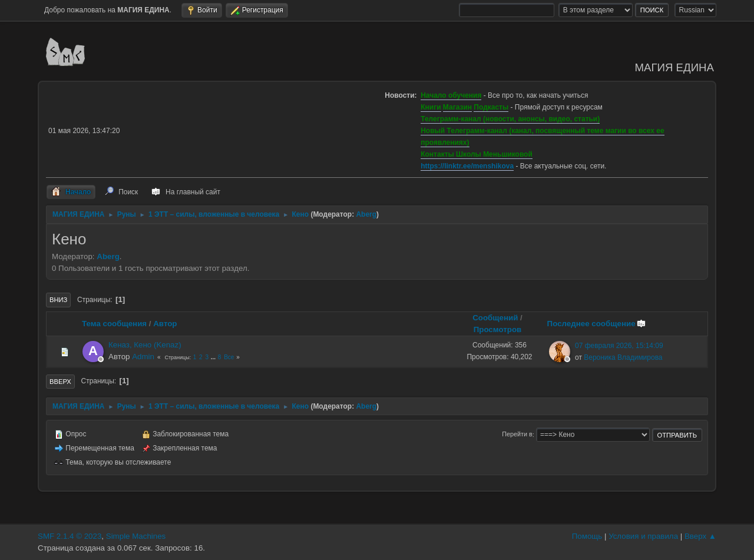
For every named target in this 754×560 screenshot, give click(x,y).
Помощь (587, 536)
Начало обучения (451, 95)
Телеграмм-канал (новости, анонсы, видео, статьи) (510, 119)
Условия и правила (643, 536)
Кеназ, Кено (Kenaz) (145, 345)
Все (229, 357)
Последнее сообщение (597, 324)
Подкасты (491, 107)
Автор (165, 324)
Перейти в (517, 435)
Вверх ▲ (700, 536)
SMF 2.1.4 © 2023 (70, 536)
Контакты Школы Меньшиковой (477, 154)
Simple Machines (136, 536)
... (214, 357)
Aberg (366, 214)
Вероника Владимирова (623, 357)
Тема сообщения (114, 324)
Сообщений (495, 318)
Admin (143, 357)
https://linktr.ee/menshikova (467, 166)
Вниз (58, 300)
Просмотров (498, 329)
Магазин (457, 107)
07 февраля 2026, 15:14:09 (619, 346)
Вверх (60, 382)
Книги (431, 107)
